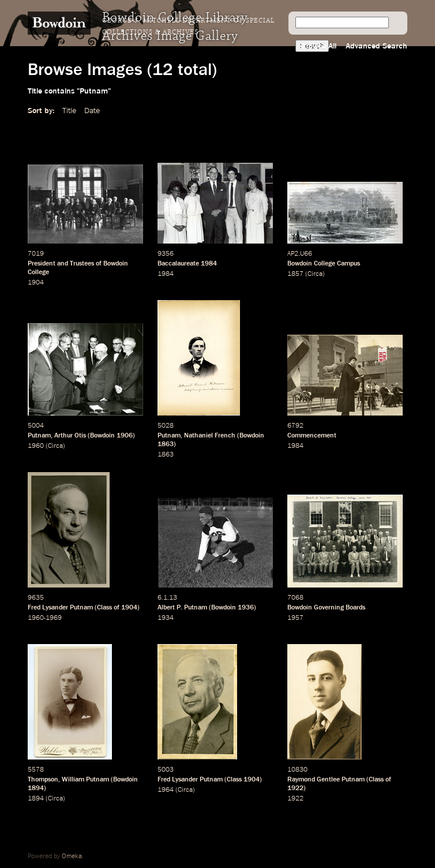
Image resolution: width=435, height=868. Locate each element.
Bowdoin (102, 436)
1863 (166, 444)
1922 (295, 788)
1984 (209, 264)
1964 (166, 790)
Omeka (72, 856)
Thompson (43, 780)
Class (104, 608)
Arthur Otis (70, 436)
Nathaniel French (210, 436)
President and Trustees (61, 264)
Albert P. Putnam (182, 608)
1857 (295, 274)
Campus (348, 264)
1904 (36, 283)
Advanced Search (376, 46)
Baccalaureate (178, 264)
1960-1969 (45, 618)
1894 (36, 788)
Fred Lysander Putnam (60, 608)
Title (69, 111)
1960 (36, 446)
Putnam (39, 436)
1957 (295, 618)
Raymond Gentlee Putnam (326, 780)
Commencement (312, 436)
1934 (166, 618)
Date (92, 111)
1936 (246, 608)
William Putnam (85, 780)
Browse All (318, 46)
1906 (125, 436)
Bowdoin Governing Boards (326, 608)
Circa (315, 274)
